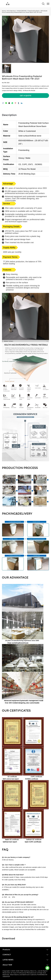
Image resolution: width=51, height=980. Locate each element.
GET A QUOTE (26, 96)
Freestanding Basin (34, 11)
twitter (9, 103)
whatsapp (12, 103)
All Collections (11, 11)
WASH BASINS (22, 11)
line (6, 103)
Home (4, 11)
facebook (3, 103)
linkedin (22, 103)
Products (6, 950)
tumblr (19, 103)
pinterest (15, 103)
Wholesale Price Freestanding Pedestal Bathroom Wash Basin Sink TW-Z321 (25, 12)
